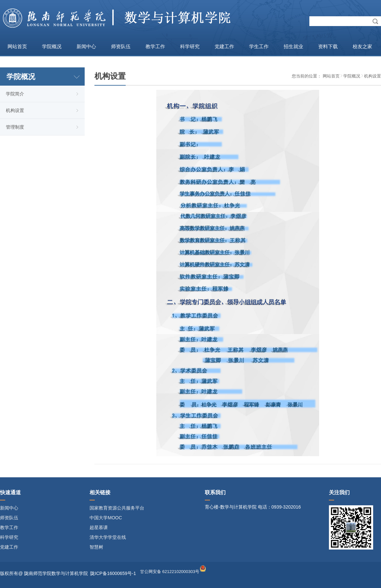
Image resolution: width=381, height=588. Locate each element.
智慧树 (96, 547)
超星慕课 (99, 527)
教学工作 (155, 46)
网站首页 (17, 46)
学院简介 (15, 94)
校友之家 (362, 46)
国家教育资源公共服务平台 (117, 508)
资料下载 (328, 46)
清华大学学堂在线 (108, 537)
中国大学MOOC (106, 518)
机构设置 (15, 110)
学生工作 (259, 46)
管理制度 (15, 127)
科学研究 (190, 46)
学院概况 (52, 46)
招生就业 (293, 46)
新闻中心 (86, 46)
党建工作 (224, 46)
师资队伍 (121, 46)
